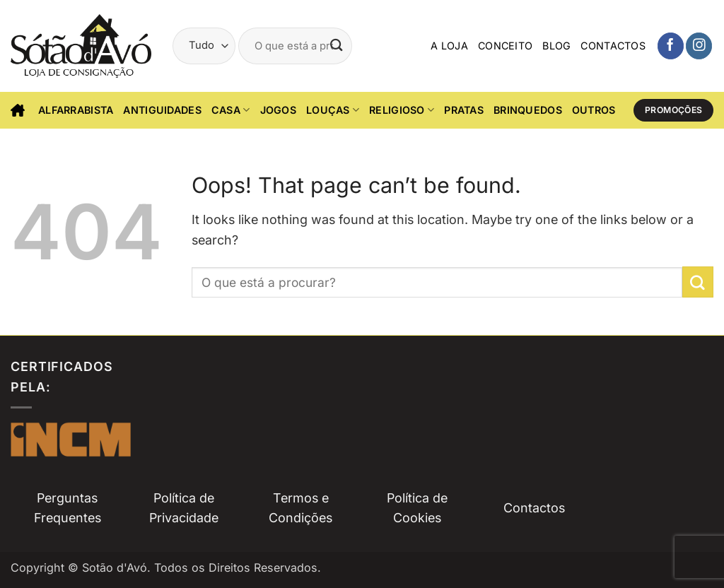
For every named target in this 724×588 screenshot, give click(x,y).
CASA (231, 110)
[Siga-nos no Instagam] (699, 46)
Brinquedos (528, 110)
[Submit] (337, 46)
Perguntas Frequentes (68, 508)
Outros (594, 110)
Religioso (402, 110)
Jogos (278, 110)
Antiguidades (162, 110)
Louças (333, 110)
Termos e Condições (300, 508)
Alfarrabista (76, 110)
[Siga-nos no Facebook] (671, 46)
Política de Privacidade (184, 508)
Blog (556, 46)
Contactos (613, 46)
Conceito (505, 46)
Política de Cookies (417, 508)
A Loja (449, 46)
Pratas (464, 110)
